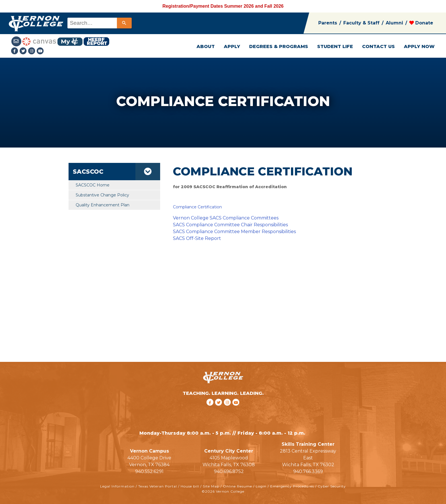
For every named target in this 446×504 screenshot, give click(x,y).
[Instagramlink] (32, 51)
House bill (190, 486)
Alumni (394, 23)
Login (261, 486)
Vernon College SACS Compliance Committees (226, 218)
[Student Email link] (17, 41)
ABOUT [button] (206, 46)
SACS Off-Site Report (197, 238)
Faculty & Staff (361, 23)
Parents (328, 23)
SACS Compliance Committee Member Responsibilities (234, 232)
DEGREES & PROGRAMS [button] (279, 46)
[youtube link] (40, 51)
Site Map (211, 486)
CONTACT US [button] (378, 46)
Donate (421, 23)
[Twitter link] (24, 51)
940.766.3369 (308, 471)
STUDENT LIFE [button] (335, 46)
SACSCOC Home (93, 185)
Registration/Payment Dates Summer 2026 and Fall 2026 (223, 6)
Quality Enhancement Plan (103, 205)
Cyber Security (332, 486)
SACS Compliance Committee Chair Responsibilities (230, 225)
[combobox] (99, 23)
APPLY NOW (419, 46)
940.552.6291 (149, 471)
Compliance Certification (197, 207)
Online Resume (238, 486)
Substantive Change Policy (102, 195)
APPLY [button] (232, 46)
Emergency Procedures (292, 486)
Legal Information (117, 486)
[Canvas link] (39, 41)
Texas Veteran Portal (158, 486)
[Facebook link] (15, 51)
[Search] (124, 23)
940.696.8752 (229, 471)
